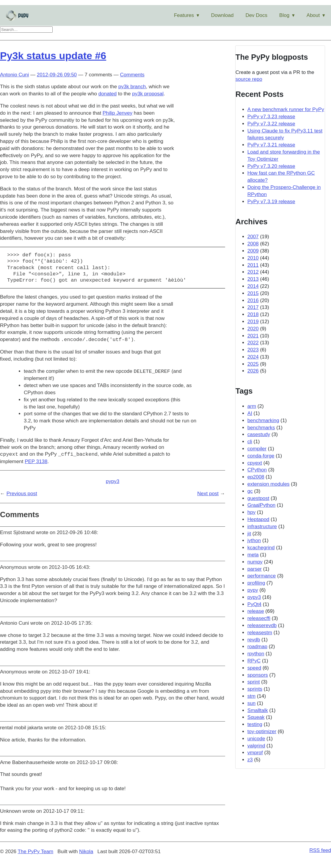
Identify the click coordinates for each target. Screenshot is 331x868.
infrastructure (262, 527)
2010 (253, 258)
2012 (253, 272)
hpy (251, 512)
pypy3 (113, 481)
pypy (253, 590)
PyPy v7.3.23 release (271, 117)
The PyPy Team (35, 852)
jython (254, 540)
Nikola (86, 852)
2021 (253, 336)
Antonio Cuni (14, 75)
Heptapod (258, 519)
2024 (253, 357)
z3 (250, 760)
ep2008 (256, 477)
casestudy (259, 434)
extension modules (269, 484)
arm (252, 406)
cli (250, 442)
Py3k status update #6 (53, 56)
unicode (256, 739)
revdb (254, 640)
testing (255, 724)
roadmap (257, 647)
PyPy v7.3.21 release (271, 145)
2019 (253, 322)
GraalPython (262, 505)
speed (254, 668)
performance (262, 576)
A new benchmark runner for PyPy (286, 109)
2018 (253, 314)
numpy (255, 562)
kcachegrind (261, 548)
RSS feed (320, 850)
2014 (253, 286)
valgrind (256, 746)
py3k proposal (148, 94)
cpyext (255, 463)
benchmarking (263, 420)
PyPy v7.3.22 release (271, 124)
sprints (255, 689)
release (256, 611)
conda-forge (261, 456)
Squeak (256, 717)
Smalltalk (258, 710)
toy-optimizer (262, 732)
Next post (208, 494)
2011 (253, 265)
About (313, 15)
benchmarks (261, 428)
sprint (254, 682)
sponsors (258, 675)
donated (108, 94)
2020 (253, 329)
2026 (253, 371)
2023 (253, 350)
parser (255, 569)
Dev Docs (256, 15)
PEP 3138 (36, 461)
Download (222, 15)
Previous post (22, 494)
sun (251, 703)
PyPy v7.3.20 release (271, 166)
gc (250, 491)
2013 (253, 279)
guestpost (258, 498)
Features (184, 15)
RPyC (254, 661)
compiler (257, 449)
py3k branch (132, 87)
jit (249, 534)
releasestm (260, 633)
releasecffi (259, 618)
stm (251, 696)
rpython (256, 654)
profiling (256, 583)
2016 (253, 300)
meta (253, 555)
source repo (249, 79)
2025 (253, 364)
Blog (284, 15)
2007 (253, 237)
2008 (253, 244)
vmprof (255, 753)
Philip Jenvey (117, 113)
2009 (253, 251)
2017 (253, 307)
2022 (253, 343)
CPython (257, 470)
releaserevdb (262, 625)
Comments (132, 75)
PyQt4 (254, 604)
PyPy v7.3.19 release (271, 202)
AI (250, 413)
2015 (253, 293)
